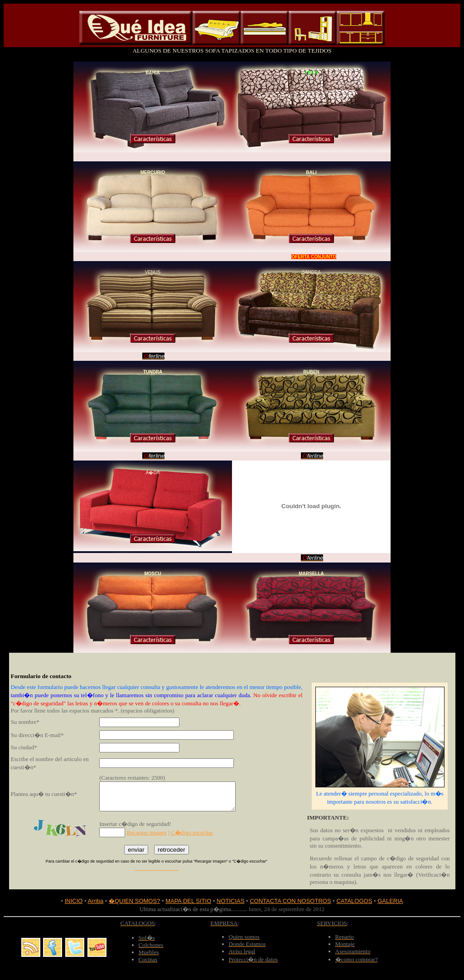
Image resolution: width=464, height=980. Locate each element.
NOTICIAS (230, 901)
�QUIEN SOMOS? (134, 901)
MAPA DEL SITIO (188, 901)
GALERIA (390, 901)
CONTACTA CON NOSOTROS (290, 901)
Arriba (95, 901)
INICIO (74, 901)
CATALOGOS (354, 901)
